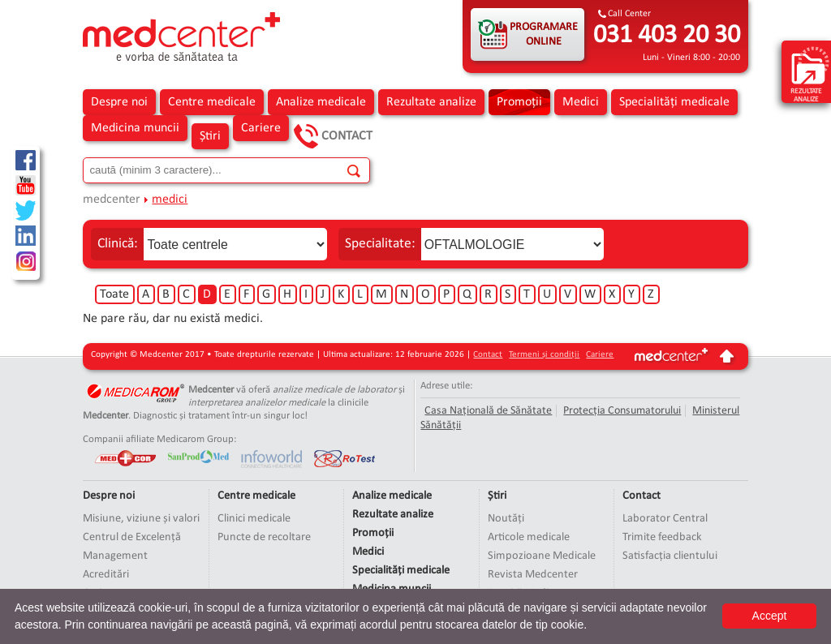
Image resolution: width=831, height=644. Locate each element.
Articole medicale (529, 537)
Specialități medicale (674, 102)
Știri (210, 136)
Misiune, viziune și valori (141, 519)
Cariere (261, 128)
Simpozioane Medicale (542, 556)
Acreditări (106, 575)
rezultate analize (810, 74)
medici (170, 200)
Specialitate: (380, 244)
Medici (581, 102)
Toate (114, 294)
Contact (347, 136)
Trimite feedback (662, 537)
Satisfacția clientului (670, 556)
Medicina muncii (135, 128)
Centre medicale (212, 102)
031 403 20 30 (667, 36)
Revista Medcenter (533, 575)
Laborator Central (665, 519)
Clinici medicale (254, 519)
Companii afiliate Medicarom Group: (159, 439)
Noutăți (506, 519)
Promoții (519, 102)
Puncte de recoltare (264, 537)
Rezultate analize (431, 102)
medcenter (112, 200)
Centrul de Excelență (132, 537)
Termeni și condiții (544, 355)
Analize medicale (321, 102)
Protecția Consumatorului (622, 411)
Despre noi (119, 102)
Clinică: (118, 244)
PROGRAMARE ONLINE (544, 34)
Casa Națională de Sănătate (488, 411)
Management (115, 556)
